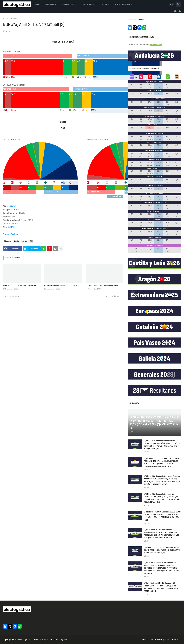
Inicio (5, 18)
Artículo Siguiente (114, 296)
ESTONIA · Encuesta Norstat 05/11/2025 (102, 286)
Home (38, 4)
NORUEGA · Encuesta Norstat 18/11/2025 (61, 286)
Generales (50, 4)
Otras (105, 4)
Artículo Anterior (12, 296)
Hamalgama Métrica (150, 203)
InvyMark (150, 177)
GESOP (149, 168)
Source (6, 234)
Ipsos (149, 142)
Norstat (14, 18)
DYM (150, 159)
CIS (149, 125)
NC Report (149, 133)
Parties (14, 234)
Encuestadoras (123, 4)
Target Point (149, 151)
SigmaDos (149, 82)
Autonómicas (69, 4)
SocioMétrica (149, 116)
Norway (25, 241)
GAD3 (150, 220)
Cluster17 (149, 185)
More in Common (150, 108)
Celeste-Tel (150, 211)
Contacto (177, 640)
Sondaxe (150, 237)
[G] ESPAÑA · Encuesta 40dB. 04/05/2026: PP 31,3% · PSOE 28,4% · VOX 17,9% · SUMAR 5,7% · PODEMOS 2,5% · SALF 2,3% (162, 550)
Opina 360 (150, 194)
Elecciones (150, 246)
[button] (171, 4)
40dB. (150, 90)
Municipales (89, 4)
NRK (12, 227)
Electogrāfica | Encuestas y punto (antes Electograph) (43, 640)
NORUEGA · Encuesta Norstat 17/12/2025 (19, 286)
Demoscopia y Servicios (149, 228)
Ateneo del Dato (149, 99)
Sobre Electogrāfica (160, 640)
